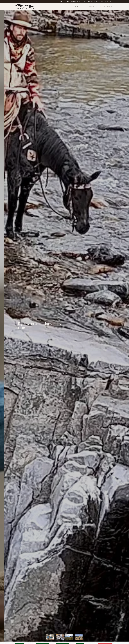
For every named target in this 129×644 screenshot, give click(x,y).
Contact (111, 7)
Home (77, 7)
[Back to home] (25, 7)
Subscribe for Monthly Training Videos (95, 2)
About (84, 7)
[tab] (50, 640)
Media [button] (103, 7)
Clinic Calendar (65, 2)
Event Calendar (76, 2)
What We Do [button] (93, 7)
